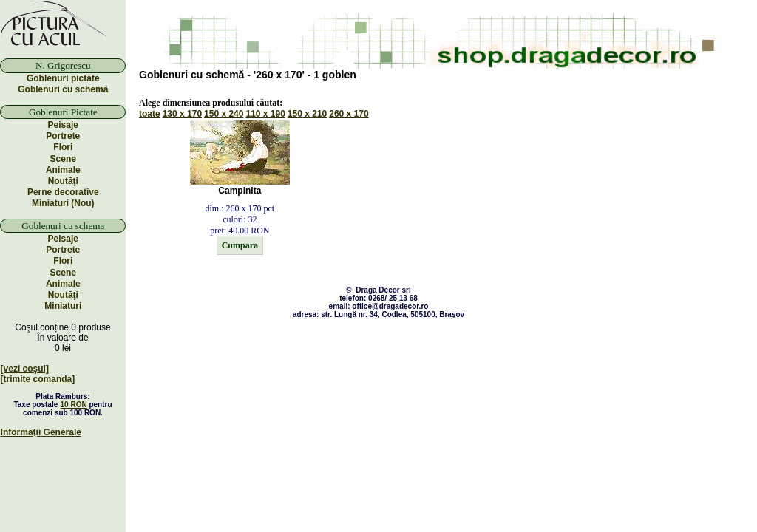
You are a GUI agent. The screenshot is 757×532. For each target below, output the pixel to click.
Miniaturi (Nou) (63, 203)
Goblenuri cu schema (63, 226)
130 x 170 (182, 114)
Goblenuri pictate (63, 78)
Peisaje (63, 125)
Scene (63, 159)
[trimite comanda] (38, 379)
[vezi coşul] (25, 369)
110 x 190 (265, 114)
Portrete (63, 136)
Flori (63, 147)
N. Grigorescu (63, 65)
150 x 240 (224, 114)
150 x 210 (307, 114)
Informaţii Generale (41, 432)
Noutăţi (63, 181)
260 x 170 (349, 114)
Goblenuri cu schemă (63, 89)
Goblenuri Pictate (63, 112)
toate (150, 114)
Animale (63, 170)
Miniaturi (63, 306)
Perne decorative (63, 192)
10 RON (74, 405)
